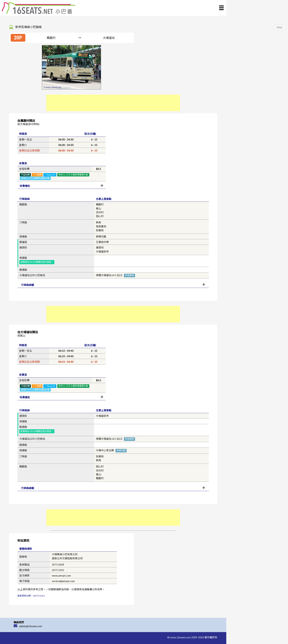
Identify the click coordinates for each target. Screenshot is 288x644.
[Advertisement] (113, 103)
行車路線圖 (28, 285)
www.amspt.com (61, 576)
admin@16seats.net (31, 626)
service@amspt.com (63, 581)
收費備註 (25, 186)
